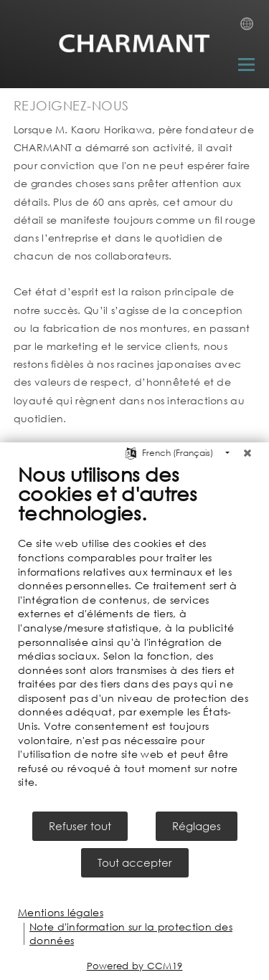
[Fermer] (247, 453)
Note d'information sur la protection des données (131, 934)
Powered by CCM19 (135, 966)
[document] (134, 636)
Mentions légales (61, 912)
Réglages (197, 826)
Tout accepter (135, 862)
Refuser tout (80, 826)
